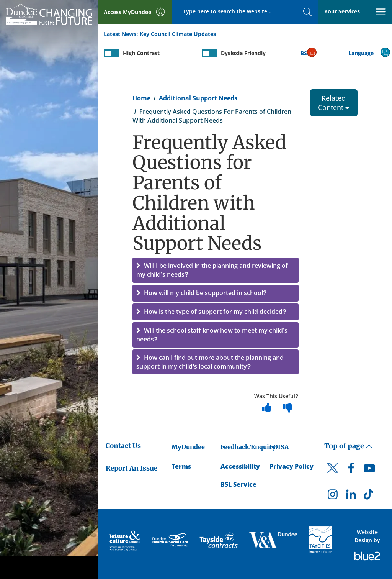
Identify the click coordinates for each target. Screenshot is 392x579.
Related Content (334, 103)
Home (141, 98)
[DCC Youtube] (369, 470)
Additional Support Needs (198, 98)
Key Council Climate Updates (178, 34)
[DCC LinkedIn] (351, 496)
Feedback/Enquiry (248, 447)
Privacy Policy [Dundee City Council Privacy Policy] (292, 466)
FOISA (279, 447)
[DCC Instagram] (333, 496)
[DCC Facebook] (351, 470)
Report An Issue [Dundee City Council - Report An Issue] (131, 468)
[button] (216, 270)
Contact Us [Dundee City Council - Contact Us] (123, 446)
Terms (181, 466)
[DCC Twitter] (333, 475)
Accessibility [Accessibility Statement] (240, 466)
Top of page (348, 446)
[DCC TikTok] (369, 496)
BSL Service (238, 484)
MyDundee (188, 447)
